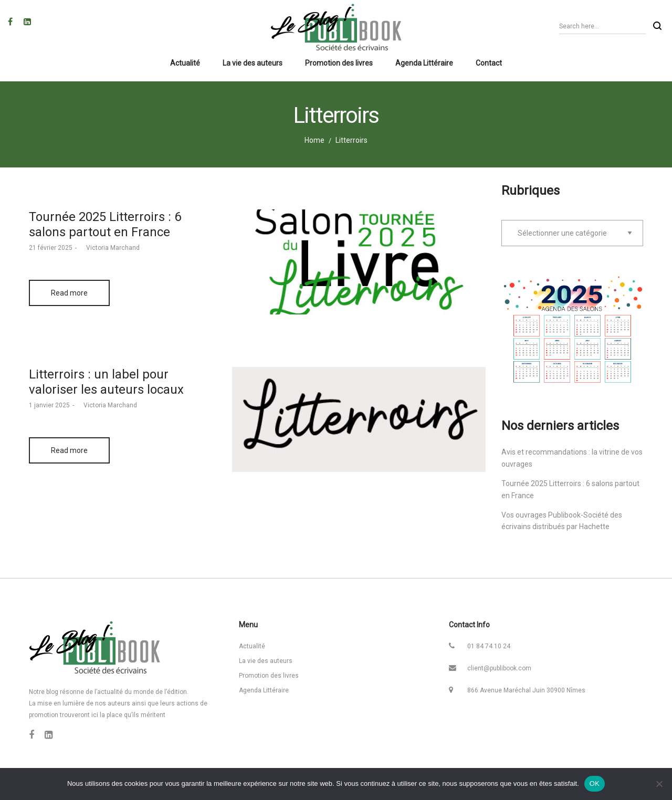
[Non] (659, 784)
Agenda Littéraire (264, 690)
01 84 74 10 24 (489, 646)
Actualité (252, 646)
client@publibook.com (499, 668)
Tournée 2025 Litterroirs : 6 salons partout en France (105, 224)
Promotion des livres (269, 676)
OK (595, 783)
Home (314, 140)
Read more (69, 293)
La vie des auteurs (266, 661)
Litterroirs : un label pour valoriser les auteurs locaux (106, 382)
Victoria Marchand (109, 248)
